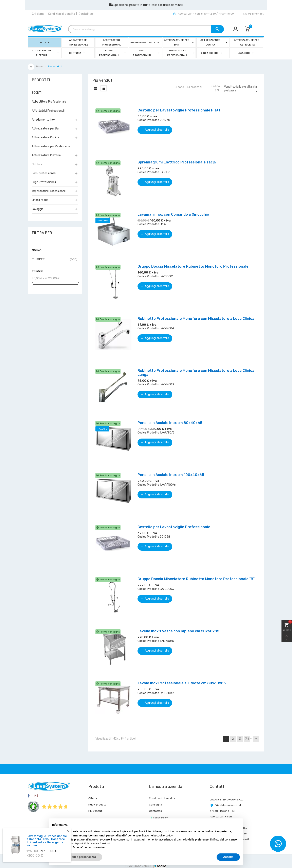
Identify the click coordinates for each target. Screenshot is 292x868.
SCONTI (37, 93)
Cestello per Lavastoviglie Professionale (174, 527)
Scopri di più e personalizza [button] (77, 857)
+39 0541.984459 (253, 14)
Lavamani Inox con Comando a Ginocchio (173, 214)
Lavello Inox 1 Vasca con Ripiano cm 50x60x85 (178, 631)
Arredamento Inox (44, 120)
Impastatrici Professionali (49, 191)
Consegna (156, 805)
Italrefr (40, 259)
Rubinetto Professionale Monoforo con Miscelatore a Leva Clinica (196, 319)
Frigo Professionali (44, 182)
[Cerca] (146, 29)
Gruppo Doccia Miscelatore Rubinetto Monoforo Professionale (193, 266)
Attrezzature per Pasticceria (51, 146)
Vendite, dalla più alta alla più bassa (242, 88)
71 (247, 739)
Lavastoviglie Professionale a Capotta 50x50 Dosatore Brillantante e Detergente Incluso (47, 841)
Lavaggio (38, 209)
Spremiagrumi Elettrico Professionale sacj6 (177, 162)
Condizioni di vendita (62, 14)
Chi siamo (38, 14)
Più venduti (95, 811)
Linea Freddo (40, 200)
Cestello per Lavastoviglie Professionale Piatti (179, 110)
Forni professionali (44, 173)
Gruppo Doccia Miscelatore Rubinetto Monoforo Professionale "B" (196, 579)
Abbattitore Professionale (49, 102)
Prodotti (41, 80)
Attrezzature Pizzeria (46, 155)
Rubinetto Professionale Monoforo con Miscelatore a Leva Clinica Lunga (196, 373)
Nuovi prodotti (97, 805)
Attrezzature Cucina (45, 137)
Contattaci (86, 14)
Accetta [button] (228, 857)
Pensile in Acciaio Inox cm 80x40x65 (170, 423)
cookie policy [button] (165, 835)
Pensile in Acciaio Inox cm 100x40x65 (171, 475)
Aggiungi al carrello (155, 130)
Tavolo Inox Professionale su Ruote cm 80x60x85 (182, 683)
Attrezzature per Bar (46, 129)
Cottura (37, 164)
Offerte (93, 798)
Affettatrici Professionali (48, 111)
